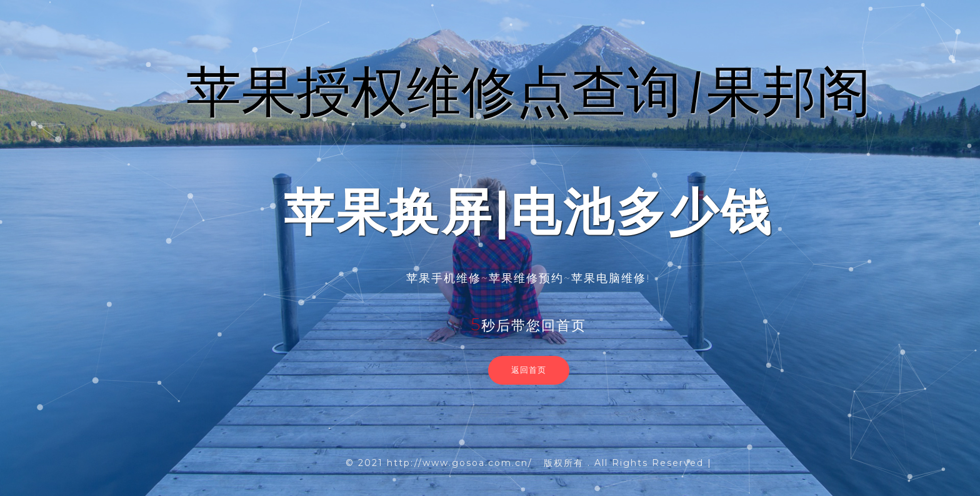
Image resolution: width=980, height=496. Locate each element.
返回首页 (529, 370)
